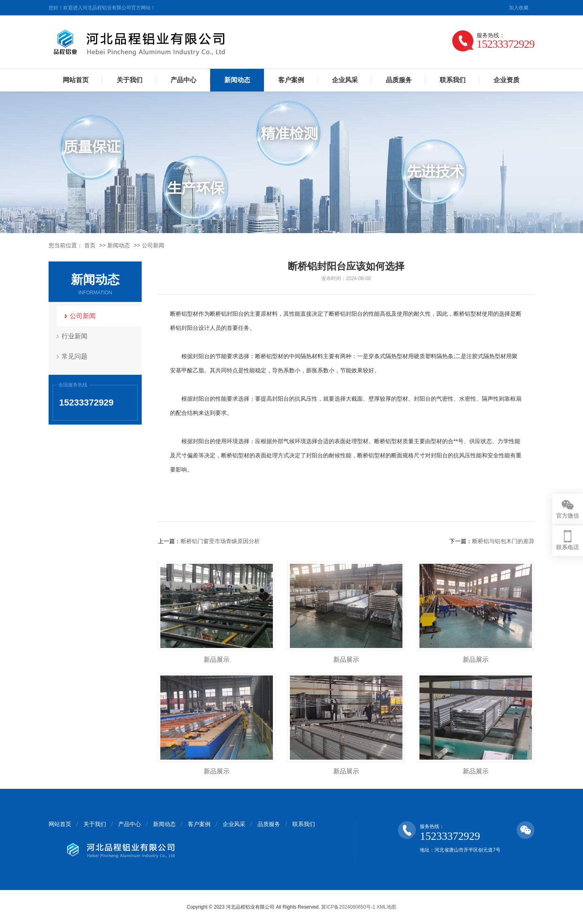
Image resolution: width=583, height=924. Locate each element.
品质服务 (399, 80)
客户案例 (291, 80)
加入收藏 (519, 8)
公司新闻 (153, 245)
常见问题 (75, 356)
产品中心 (183, 80)
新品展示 (217, 660)
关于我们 (130, 80)
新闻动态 (237, 80)
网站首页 (76, 80)
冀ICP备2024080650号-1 (348, 907)
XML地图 (386, 907)
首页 (90, 245)
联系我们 (453, 80)
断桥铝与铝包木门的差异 (503, 541)
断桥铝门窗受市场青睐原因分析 (220, 541)
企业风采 (345, 80)
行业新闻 (75, 336)
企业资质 (506, 80)
